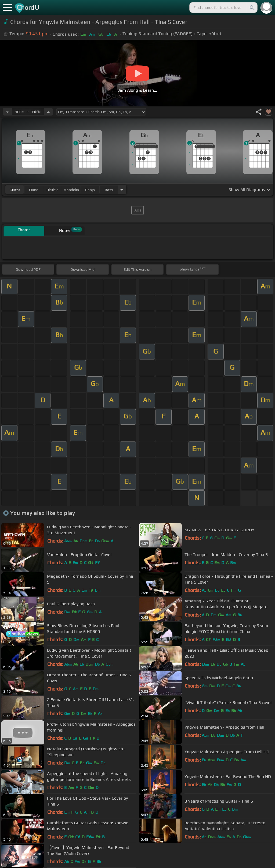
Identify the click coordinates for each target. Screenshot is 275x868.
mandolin (71, 190)
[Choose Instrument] (122, 190)
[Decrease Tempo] (7, 112)
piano (34, 190)
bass (109, 190)
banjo (90, 190)
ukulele (52, 190)
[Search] (252, 8)
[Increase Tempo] (48, 112)
